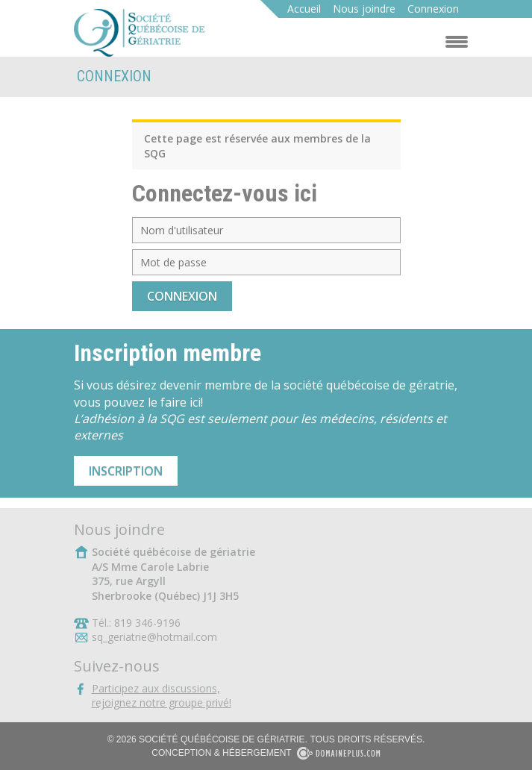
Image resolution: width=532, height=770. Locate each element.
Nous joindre (364, 9)
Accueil (304, 9)
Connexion (433, 9)
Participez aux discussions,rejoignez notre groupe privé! (162, 696)
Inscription (126, 471)
